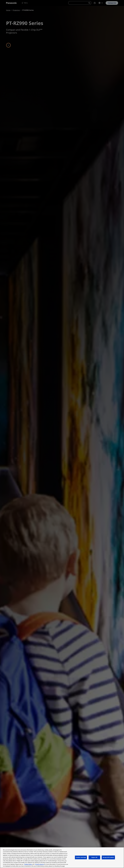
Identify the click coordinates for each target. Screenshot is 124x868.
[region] (62, 858)
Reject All (94, 857)
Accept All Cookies (108, 857)
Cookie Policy (28, 864)
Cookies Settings (81, 857)
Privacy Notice (40, 864)
